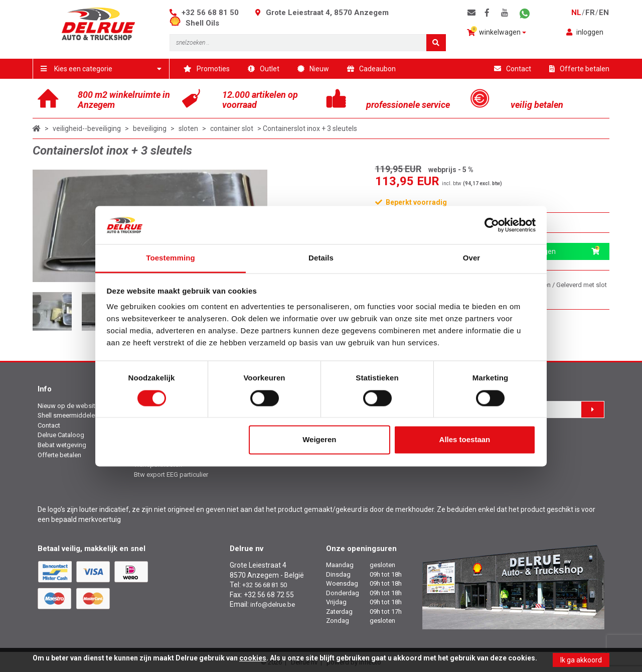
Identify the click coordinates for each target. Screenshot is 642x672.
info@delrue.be (273, 604)
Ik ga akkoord (581, 660)
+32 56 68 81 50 (210, 13)
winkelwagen (497, 31)
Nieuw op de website (68, 406)
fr (590, 13)
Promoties (207, 69)
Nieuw (313, 69)
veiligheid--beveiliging (87, 128)
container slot (232, 128)
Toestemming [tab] (171, 258)
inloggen (585, 32)
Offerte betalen (579, 69)
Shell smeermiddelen (68, 415)
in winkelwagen (553, 251)
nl (576, 13)
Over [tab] (472, 258)
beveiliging (150, 128)
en (604, 13)
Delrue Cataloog (61, 435)
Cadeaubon (371, 69)
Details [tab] (321, 258)
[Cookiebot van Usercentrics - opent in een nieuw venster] (492, 225)
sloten (188, 128)
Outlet (264, 69)
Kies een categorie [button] (101, 69)
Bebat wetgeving (62, 445)
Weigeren (319, 440)
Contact (513, 69)
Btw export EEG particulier (171, 475)
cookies (253, 658)
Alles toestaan (465, 440)
